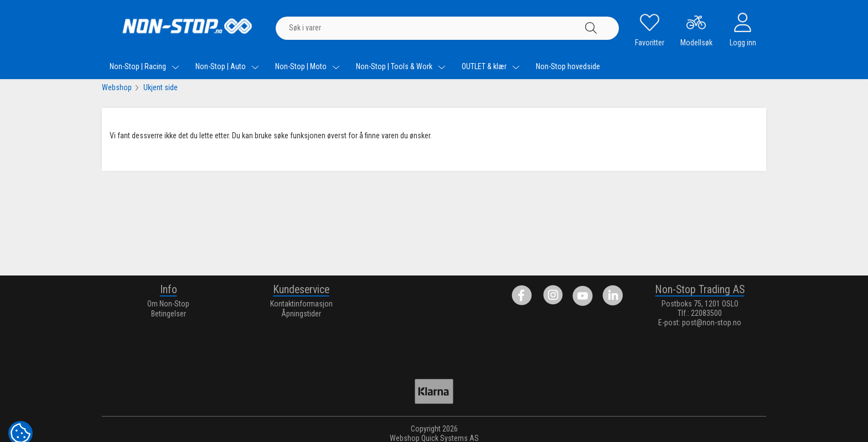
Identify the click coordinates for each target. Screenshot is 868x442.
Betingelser (169, 314)
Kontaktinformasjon (301, 304)
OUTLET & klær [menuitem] (491, 66)
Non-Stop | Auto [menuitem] (227, 66)
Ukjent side (161, 87)
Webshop (117, 87)
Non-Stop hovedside (568, 66)
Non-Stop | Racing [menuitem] (144, 66)
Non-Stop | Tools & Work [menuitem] (401, 66)
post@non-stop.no (712, 323)
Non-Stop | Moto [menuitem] (308, 66)
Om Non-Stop (168, 304)
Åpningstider (301, 314)
